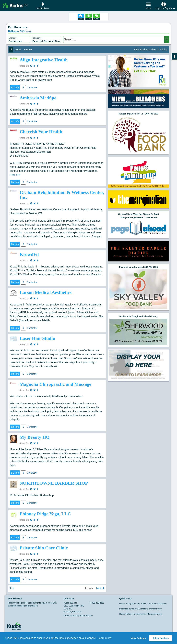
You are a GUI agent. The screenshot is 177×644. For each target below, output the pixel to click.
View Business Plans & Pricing (151, 49)
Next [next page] (100, 588)
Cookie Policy (125, 614)
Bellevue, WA (20, 31)
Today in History (133, 604)
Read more (15, 175)
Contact (32, 88)
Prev (89, 588)
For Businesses (139, 614)
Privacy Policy (155, 609)
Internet (28, 49)
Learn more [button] (105, 638)
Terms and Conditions (157, 604)
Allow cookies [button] (161, 638)
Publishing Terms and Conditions (134, 609)
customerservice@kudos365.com (78, 616)
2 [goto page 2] (13, 588)
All (11, 49)
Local (18, 49)
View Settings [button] (138, 638)
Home (122, 604)
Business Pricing (155, 614)
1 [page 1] (11, 588)
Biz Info (15, 88)
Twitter (16, 611)
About (144, 604)
